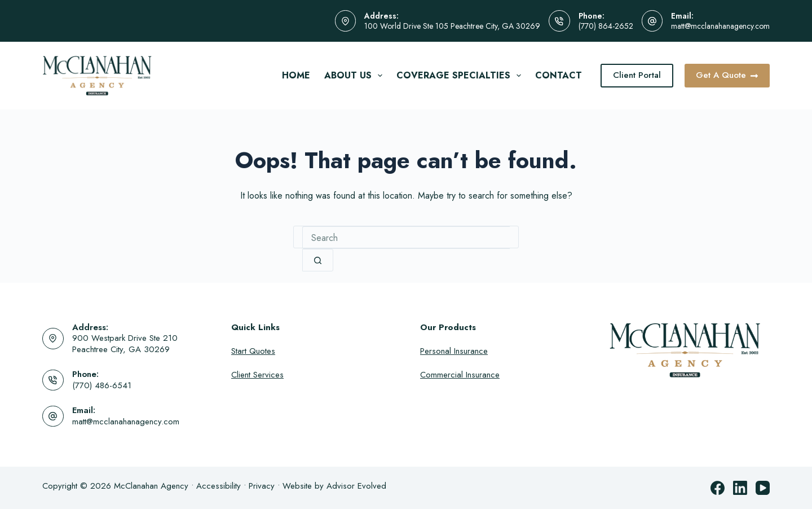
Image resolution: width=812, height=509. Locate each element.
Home (296, 75)
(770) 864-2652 (606, 26)
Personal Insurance (454, 351)
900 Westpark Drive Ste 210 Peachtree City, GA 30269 (125, 344)
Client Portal (637, 75)
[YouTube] (763, 488)
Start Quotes (253, 351)
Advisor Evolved (356, 486)
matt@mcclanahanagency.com (720, 26)
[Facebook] (718, 488)
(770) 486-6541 (102, 385)
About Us (356, 76)
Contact (559, 75)
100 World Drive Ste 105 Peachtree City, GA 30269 (452, 26)
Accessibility (219, 486)
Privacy (262, 486)
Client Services (257, 375)
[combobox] (406, 238)
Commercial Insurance (460, 375)
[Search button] (318, 260)
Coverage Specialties (461, 76)
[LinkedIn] (740, 488)
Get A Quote (727, 75)
